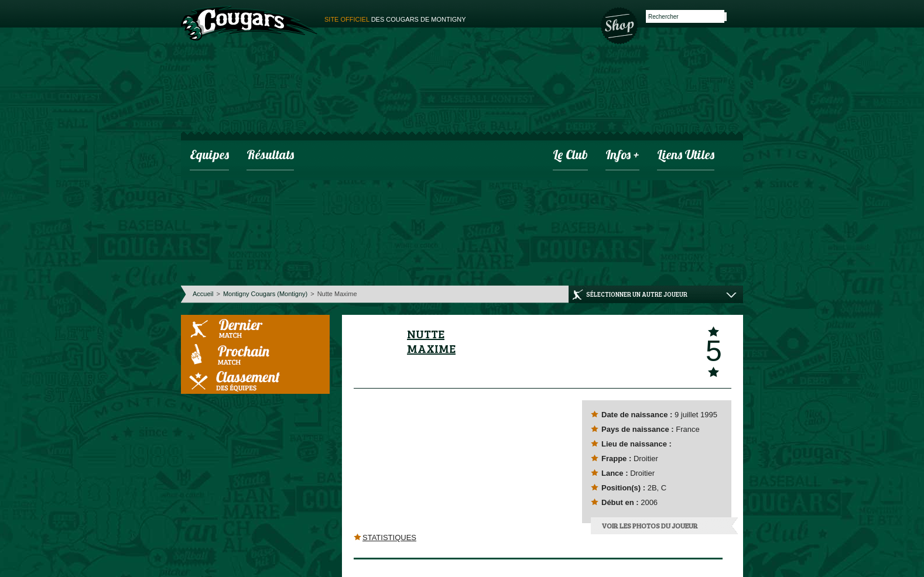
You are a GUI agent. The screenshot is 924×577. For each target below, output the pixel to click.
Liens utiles (686, 156)
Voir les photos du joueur (650, 526)
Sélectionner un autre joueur (637, 294)
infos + (622, 156)
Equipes (209, 156)
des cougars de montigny (395, 19)
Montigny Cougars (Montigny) (265, 294)
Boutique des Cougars (620, 25)
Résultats (270, 156)
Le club (570, 156)
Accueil (203, 294)
